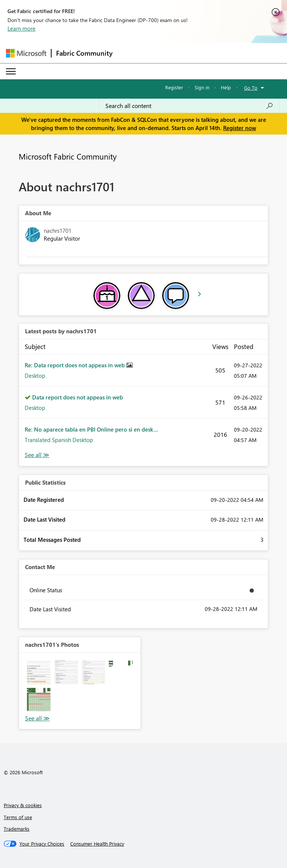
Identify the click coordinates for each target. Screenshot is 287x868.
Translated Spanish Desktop (59, 440)
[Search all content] (189, 106)
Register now (240, 128)
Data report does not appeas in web (78, 397)
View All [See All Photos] (37, 718)
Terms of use (18, 817)
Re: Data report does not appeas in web (75, 365)
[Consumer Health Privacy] (97, 844)
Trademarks (17, 829)
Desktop (35, 376)
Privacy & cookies (23, 805)
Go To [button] (251, 88)
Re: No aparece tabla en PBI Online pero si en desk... (91, 429)
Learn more (21, 28)
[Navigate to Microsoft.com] (26, 53)
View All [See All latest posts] (37, 455)
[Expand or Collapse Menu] (11, 71)
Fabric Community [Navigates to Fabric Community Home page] (84, 53)
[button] (39, 672)
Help (226, 87)
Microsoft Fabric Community (68, 156)
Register (174, 87)
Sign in (202, 87)
